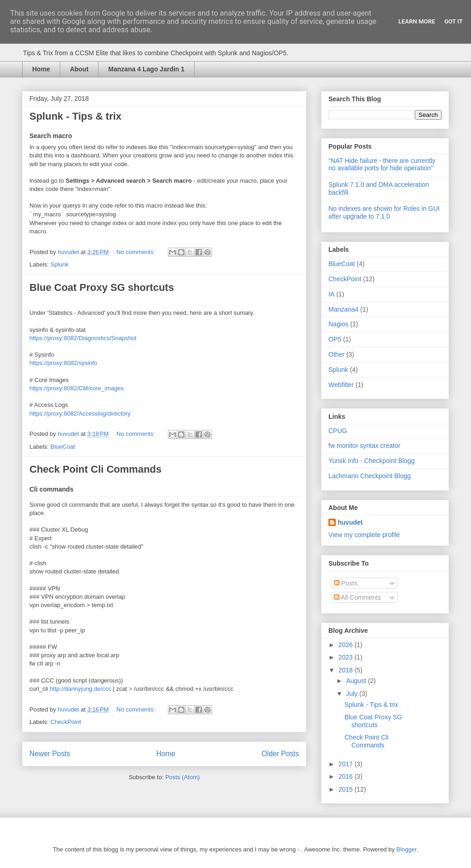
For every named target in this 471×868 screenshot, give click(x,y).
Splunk (60, 264)
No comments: (136, 252)
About (79, 69)
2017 (347, 764)
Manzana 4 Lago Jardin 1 (146, 69)
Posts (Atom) (182, 777)
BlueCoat (63, 447)
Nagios (339, 324)
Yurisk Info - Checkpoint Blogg (372, 461)
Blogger (407, 849)
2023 (347, 657)
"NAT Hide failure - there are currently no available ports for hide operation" (382, 165)
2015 (347, 789)
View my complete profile (364, 535)
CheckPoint (66, 722)
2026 (347, 645)
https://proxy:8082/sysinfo (63, 363)
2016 (347, 776)
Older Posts (280, 754)
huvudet (350, 522)
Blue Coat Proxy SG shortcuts (102, 287)
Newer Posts (50, 754)
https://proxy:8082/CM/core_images (77, 388)
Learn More (417, 21)
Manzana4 (343, 309)
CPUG (338, 431)
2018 (347, 670)
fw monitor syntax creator (364, 446)
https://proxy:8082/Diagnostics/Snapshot (83, 338)
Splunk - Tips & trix (75, 116)
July (353, 694)
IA (331, 294)
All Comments (357, 597)
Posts (346, 583)
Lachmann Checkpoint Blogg (370, 476)
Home (41, 69)
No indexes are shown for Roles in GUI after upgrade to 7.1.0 (384, 212)
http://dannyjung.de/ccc (80, 689)
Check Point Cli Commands (95, 469)
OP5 (335, 339)
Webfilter (341, 385)
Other (336, 354)
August (357, 681)
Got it (454, 21)
